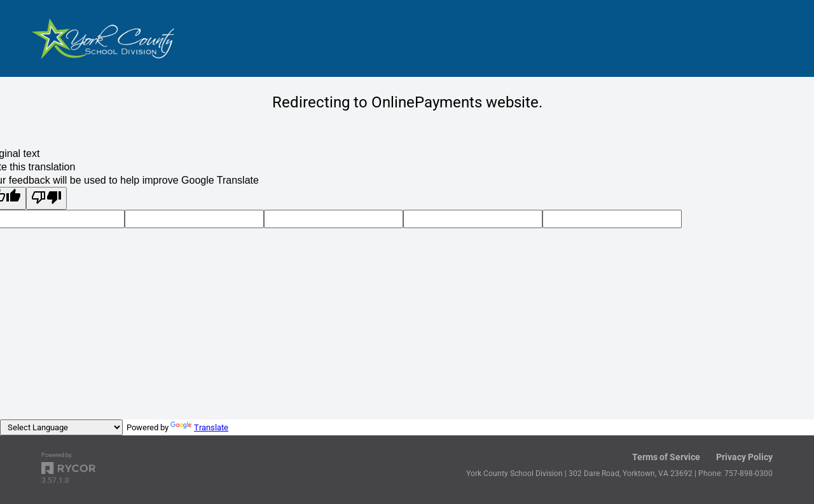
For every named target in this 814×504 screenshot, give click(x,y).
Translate (199, 427)
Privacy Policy (744, 457)
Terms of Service (666, 457)
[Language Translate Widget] (61, 427)
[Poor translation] (46, 198)
